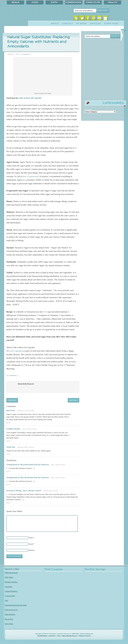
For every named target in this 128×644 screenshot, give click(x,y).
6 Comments (26, 54)
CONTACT (52, 636)
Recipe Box (9, 619)
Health (113, 2)
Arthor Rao (11, 447)
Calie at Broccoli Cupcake (30, 98)
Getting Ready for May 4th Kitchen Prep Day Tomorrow (28, 465)
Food (35, 2)
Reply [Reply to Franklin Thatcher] (9, 441)
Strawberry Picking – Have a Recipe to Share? (24, 491)
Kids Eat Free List (11, 610)
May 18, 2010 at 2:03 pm (51, 491)
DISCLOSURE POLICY (70, 636)
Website (32, 550)
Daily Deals (9, 577)
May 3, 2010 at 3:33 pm (58, 465)
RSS (76, 18)
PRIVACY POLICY (85, 636)
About (55, 24)
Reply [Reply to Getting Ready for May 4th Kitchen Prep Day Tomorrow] (9, 472)
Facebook (88, 18)
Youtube (100, 18)
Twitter (82, 18)
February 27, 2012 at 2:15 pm (26, 411)
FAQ (6, 601)
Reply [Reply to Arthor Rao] (9, 454)
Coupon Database (11, 591)
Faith (54, 2)
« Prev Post (12, 400)
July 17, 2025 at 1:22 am (30, 429)
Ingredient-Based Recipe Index (16, 605)
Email (105, 18)
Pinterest (94, 18)
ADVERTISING (42, 636)
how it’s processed (30, 176)
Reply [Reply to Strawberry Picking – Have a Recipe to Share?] (9, 503)
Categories (9, 587)
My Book (81, 24)
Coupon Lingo (10, 596)
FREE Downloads (11, 573)
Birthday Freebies (11, 582)
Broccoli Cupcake (14, 351)
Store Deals (9, 624)
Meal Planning (10, 614)
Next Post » (74, 400)
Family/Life (93, 2)
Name (31, 538)
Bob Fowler (11, 410)
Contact (67, 24)
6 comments (12, 375)
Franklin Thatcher (13, 429)
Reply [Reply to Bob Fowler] (9, 423)
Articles (95, 24)
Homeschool (74, 2)
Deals (15, 2)
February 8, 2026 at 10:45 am (26, 447)
